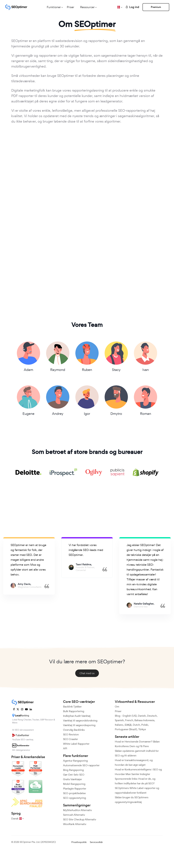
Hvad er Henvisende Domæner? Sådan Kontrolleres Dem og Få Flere (137, 744)
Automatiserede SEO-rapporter (81, 765)
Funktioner (54, 7)
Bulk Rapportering (74, 711)
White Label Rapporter (76, 744)
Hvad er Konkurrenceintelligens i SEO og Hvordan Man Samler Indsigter (138, 772)
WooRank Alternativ (75, 824)
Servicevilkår (96, 842)
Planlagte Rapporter (75, 789)
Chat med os (87, 673)
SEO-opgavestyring (75, 798)
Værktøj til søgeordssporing (79, 725)
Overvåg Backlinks (74, 730)
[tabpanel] (29, 566)
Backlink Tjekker (72, 707)
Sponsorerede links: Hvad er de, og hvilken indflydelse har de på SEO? (135, 781)
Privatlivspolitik (79, 842)
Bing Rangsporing (73, 770)
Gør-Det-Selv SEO (74, 775)
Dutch (136, 725)
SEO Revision (71, 735)
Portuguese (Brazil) (126, 729)
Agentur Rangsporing (75, 761)
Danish (142, 716)
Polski (145, 725)
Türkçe (142, 729)
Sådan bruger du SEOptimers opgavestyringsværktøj (132, 800)
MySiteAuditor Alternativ (77, 810)
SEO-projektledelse (74, 793)
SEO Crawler (70, 739)
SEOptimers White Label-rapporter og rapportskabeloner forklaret (137, 791)
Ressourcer (87, 7)
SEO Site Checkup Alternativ (80, 820)
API (65, 749)
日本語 (128, 725)
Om (117, 707)
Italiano (119, 725)
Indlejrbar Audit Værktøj (77, 716)
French (129, 720)
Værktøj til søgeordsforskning (80, 721)
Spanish (119, 720)
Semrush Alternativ (74, 815)
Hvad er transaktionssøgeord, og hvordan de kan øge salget (134, 763)
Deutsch (152, 716)
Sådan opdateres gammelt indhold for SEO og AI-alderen (137, 753)
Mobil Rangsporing (74, 784)
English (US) (130, 716)
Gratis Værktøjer (72, 779)
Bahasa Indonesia (144, 720)
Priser (70, 7)
